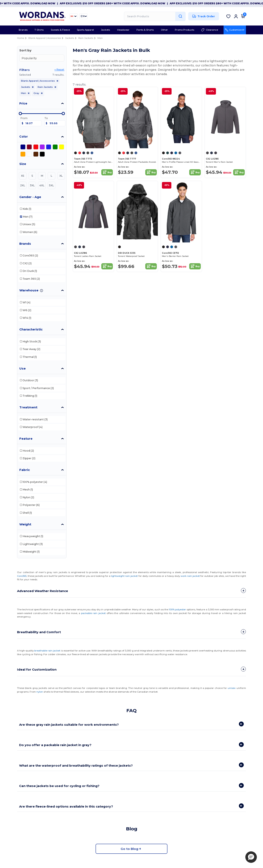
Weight (25, 524)
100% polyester (178, 609)
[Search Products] (155, 16)
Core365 (22, 576)
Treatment (28, 407)
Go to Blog (131, 848)
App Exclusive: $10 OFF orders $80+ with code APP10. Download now (118, 3)
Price (23, 103)
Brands (25, 244)
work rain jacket (190, 576)
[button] (251, 857)
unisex (232, 688)
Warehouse (29, 290)
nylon (40, 691)
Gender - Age (30, 197)
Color (24, 137)
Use (22, 368)
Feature (26, 439)
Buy (107, 172)
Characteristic (31, 329)
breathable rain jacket (47, 650)
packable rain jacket (93, 613)
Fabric (25, 470)
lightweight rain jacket (124, 576)
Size (23, 164)
